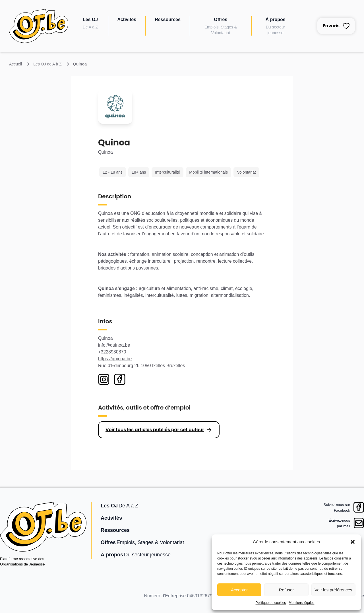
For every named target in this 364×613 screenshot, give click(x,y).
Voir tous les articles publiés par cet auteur (155, 430)
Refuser (287, 590)
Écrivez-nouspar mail (339, 523)
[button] (353, 542)
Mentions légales (301, 603)
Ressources (168, 19)
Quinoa (80, 64)
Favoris (336, 26)
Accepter (239, 590)
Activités (127, 19)
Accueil (15, 64)
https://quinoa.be (115, 359)
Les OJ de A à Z (47, 64)
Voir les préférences (333, 590)
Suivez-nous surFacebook (337, 508)
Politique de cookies (271, 603)
